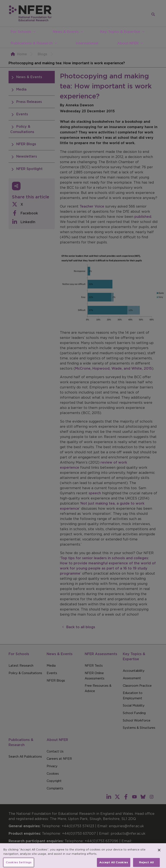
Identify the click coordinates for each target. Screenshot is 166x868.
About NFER (128, 43)
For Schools (21, 32)
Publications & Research (32, 43)
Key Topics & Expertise (120, 32)
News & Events (66, 32)
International (87, 43)
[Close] (159, 853)
